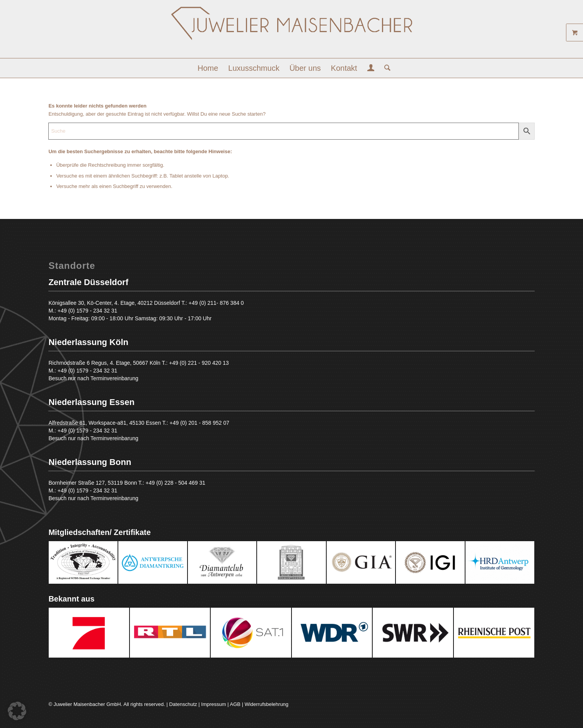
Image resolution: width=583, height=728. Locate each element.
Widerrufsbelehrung (267, 704)
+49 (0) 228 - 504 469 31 (176, 483)
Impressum (213, 704)
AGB (235, 704)
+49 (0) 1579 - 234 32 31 (88, 311)
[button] (17, 711)
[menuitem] (208, 68)
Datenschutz (183, 704)
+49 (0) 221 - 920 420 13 (199, 363)
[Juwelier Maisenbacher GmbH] (292, 32)
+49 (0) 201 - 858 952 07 (200, 423)
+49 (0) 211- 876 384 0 (216, 303)
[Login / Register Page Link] (371, 69)
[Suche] (385, 68)
